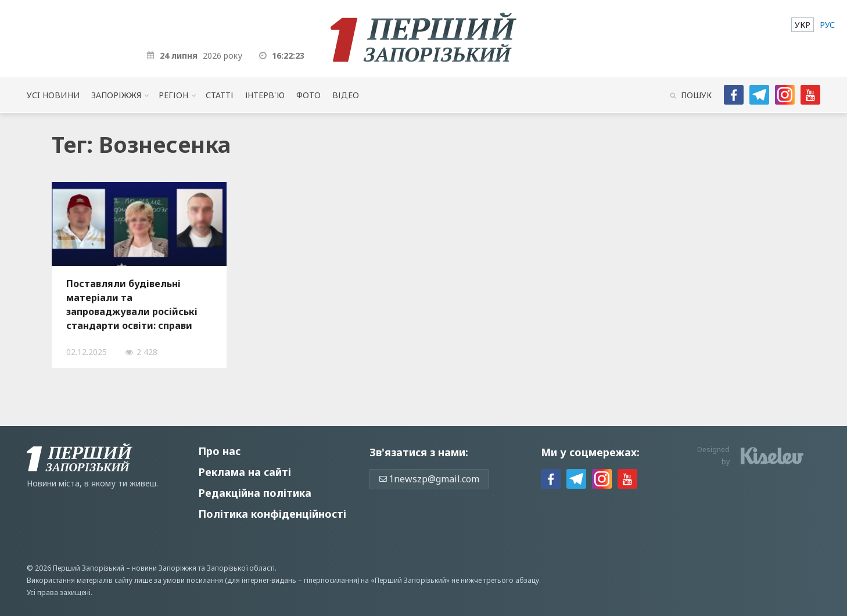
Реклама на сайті (245, 472)
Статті (220, 95)
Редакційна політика (255, 493)
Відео (346, 95)
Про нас (219, 451)
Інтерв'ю (265, 95)
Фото (309, 95)
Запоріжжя (116, 95)
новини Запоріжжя (164, 568)
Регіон (173, 95)
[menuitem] (803, 25)
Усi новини (53, 95)
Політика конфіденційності (272, 514)
